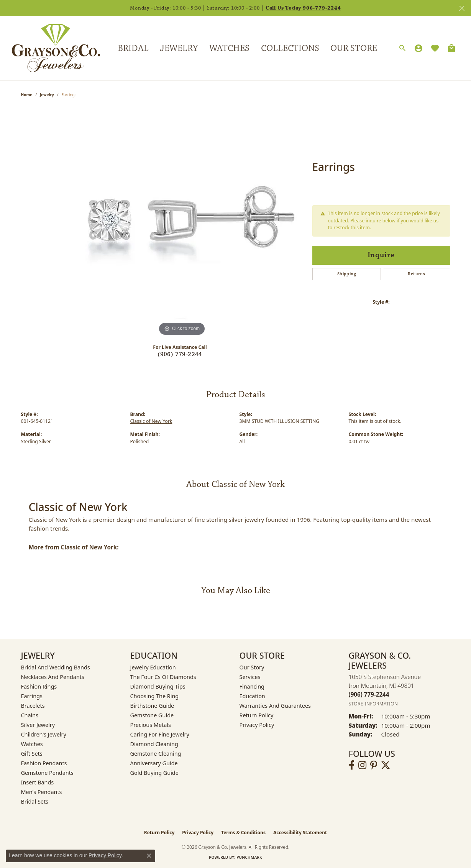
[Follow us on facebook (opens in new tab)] (352, 765)
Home (27, 95)
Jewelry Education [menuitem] (153, 667)
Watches (229, 48)
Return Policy (257, 715)
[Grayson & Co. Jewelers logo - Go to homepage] (50, 48)
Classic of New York (151, 421)
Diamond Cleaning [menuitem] (154, 744)
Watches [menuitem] (32, 744)
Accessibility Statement (300, 833)
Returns (416, 274)
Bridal (133, 48)
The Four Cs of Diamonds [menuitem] (163, 677)
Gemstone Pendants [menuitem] (47, 773)
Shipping (347, 274)
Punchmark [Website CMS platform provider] (249, 857)
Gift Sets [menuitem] (32, 754)
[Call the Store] (369, 694)
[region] (182, 223)
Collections (290, 48)
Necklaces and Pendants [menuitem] (53, 677)
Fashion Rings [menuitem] (39, 686)
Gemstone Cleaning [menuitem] (156, 754)
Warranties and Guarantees (275, 706)
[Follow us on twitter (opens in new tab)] (386, 765)
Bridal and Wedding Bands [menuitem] (56, 667)
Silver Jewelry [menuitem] (38, 725)
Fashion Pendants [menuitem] (44, 763)
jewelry (47, 95)
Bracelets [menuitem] (33, 706)
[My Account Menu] (418, 48)
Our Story (252, 667)
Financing (252, 686)
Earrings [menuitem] (32, 696)
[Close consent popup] (149, 856)
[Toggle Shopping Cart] (451, 48)
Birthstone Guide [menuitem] (152, 706)
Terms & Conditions (243, 833)
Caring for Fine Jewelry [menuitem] (160, 734)
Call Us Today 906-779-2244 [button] (303, 8)
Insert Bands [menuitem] (38, 782)
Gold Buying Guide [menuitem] (154, 773)
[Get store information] (373, 704)
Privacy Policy (257, 725)
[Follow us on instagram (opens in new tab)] (362, 765)
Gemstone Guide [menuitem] (152, 715)
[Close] (462, 8)
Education (252, 696)
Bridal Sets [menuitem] (35, 801)
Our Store (354, 48)
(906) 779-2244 (180, 354)
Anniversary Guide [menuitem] (154, 763)
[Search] (402, 48)
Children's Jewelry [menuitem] (44, 734)
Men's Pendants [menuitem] (42, 792)
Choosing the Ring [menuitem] (155, 696)
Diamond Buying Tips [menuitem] (158, 686)
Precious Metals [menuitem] (151, 725)
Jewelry (179, 48)
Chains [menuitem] (30, 715)
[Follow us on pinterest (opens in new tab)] (374, 765)
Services (250, 677)
